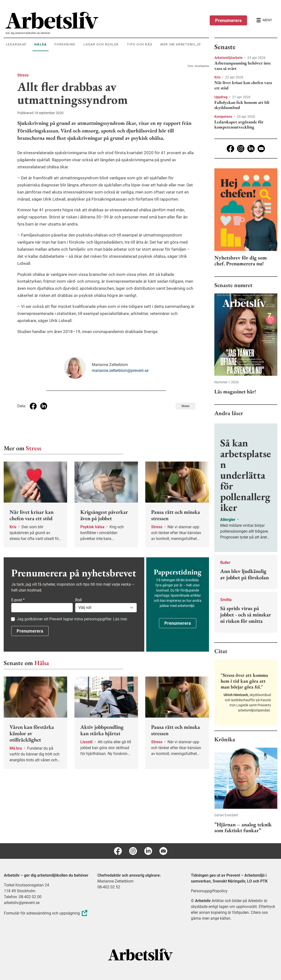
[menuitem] (107, 20)
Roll (78, 600)
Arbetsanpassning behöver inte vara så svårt (243, 66)
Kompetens (224, 117)
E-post (18, 600)
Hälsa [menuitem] (41, 44)
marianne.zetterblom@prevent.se (120, 371)
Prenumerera (228, 20)
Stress (23, 75)
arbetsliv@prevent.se (22, 903)
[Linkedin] (251, 149)
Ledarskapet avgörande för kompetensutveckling (239, 124)
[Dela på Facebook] (33, 406)
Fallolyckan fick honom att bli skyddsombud (242, 105)
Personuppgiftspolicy (209, 891)
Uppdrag (221, 97)
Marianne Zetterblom (115, 881)
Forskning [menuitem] (65, 44)
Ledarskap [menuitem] (16, 44)
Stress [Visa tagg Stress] (185, 406)
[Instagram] (241, 149)
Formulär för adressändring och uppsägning (46, 913)
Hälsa (42, 663)
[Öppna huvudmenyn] (264, 20)
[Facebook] (230, 149)
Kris (218, 77)
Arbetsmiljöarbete (229, 58)
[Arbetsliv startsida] (140, 954)
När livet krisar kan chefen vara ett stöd (243, 85)
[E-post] (261, 149)
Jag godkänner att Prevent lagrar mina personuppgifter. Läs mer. (72, 619)
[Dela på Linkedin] (44, 406)
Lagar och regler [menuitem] (101, 44)
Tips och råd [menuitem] (140, 44)
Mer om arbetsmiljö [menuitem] (181, 44)
